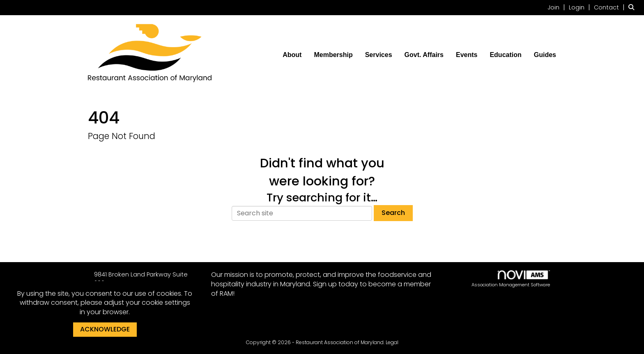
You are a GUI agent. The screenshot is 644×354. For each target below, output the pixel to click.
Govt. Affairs (424, 55)
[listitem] (557, 7)
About (292, 55)
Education (505, 55)
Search (393, 213)
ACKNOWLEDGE (105, 329)
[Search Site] (633, 7)
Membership (333, 55)
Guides (545, 55)
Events (467, 55)
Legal (392, 342)
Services (379, 55)
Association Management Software (511, 279)
